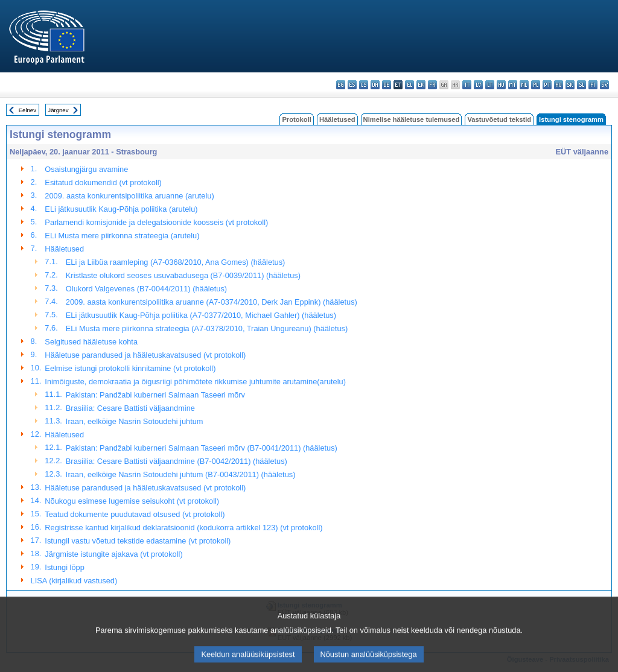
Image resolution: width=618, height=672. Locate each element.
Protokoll (296, 119)
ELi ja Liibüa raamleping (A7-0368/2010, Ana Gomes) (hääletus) (176, 262)
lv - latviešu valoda (478, 85)
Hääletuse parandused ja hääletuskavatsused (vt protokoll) (145, 355)
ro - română (559, 85)
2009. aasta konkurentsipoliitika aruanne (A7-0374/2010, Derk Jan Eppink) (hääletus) (212, 302)
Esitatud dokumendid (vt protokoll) (103, 182)
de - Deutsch (387, 85)
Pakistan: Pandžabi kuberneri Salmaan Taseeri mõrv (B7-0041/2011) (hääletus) (202, 448)
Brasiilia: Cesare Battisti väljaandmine (130, 408)
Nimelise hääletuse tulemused (412, 119)
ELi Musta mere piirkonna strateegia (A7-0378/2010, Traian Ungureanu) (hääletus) (207, 328)
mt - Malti (513, 85)
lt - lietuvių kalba (490, 85)
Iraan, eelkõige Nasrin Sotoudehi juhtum (135, 421)
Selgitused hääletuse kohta (91, 342)
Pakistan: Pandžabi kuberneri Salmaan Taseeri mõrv (155, 395)
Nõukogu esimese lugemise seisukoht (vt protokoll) (132, 501)
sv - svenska (604, 85)
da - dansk (375, 85)
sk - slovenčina (570, 85)
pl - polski (536, 85)
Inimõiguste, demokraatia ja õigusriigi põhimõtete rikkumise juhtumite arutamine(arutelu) (195, 382)
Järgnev (58, 110)
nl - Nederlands (524, 85)
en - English (421, 85)
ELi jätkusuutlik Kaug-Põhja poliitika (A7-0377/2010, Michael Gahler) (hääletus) (201, 315)
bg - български (341, 85)
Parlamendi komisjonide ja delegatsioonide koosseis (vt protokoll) (156, 222)
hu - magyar (501, 85)
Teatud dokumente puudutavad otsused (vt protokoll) (135, 514)
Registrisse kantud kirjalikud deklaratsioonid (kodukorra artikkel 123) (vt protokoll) (183, 528)
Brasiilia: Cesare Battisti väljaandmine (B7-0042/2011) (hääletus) (177, 461)
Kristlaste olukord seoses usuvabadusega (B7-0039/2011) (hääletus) (183, 275)
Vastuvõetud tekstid (499, 119)
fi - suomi (593, 85)
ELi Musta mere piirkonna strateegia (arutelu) (122, 236)
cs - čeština (364, 85)
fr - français (432, 85)
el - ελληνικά (409, 85)
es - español (352, 85)
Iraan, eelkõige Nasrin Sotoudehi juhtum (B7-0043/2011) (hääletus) (181, 474)
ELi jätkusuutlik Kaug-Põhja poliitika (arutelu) (121, 209)
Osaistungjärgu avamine (86, 169)
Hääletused (337, 119)
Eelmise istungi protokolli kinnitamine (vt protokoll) (130, 368)
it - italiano (467, 85)
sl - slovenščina (581, 85)
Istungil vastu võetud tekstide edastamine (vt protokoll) (138, 541)
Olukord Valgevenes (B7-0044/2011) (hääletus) (146, 289)
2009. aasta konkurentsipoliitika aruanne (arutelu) (129, 196)
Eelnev (27, 110)
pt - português (547, 85)
